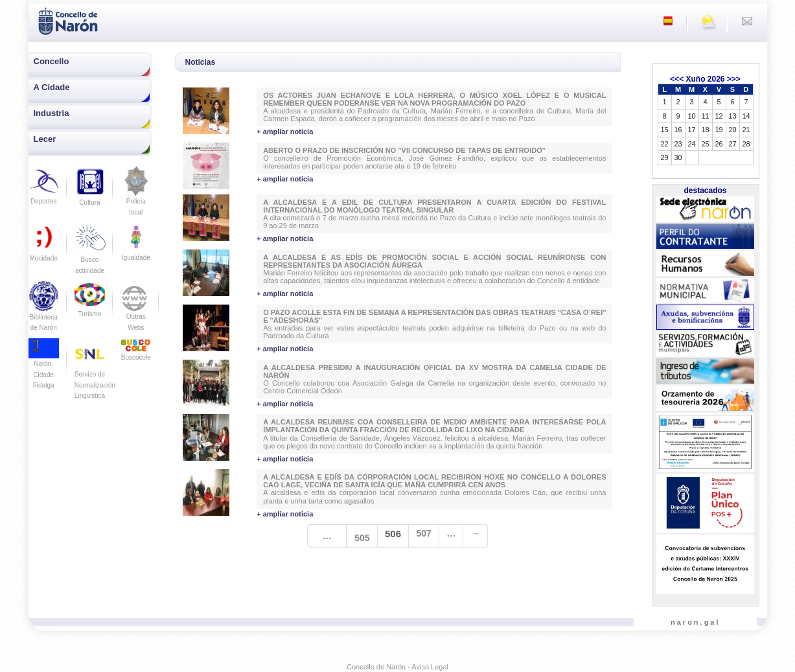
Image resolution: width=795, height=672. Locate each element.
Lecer (45, 139)
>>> (734, 79)
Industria (52, 113)
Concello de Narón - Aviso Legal (397, 667)
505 (362, 538)
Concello (52, 61)
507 (423, 533)
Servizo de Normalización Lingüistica (95, 374)
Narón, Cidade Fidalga (44, 366)
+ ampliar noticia (285, 132)
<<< (677, 79)
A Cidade (52, 87)
